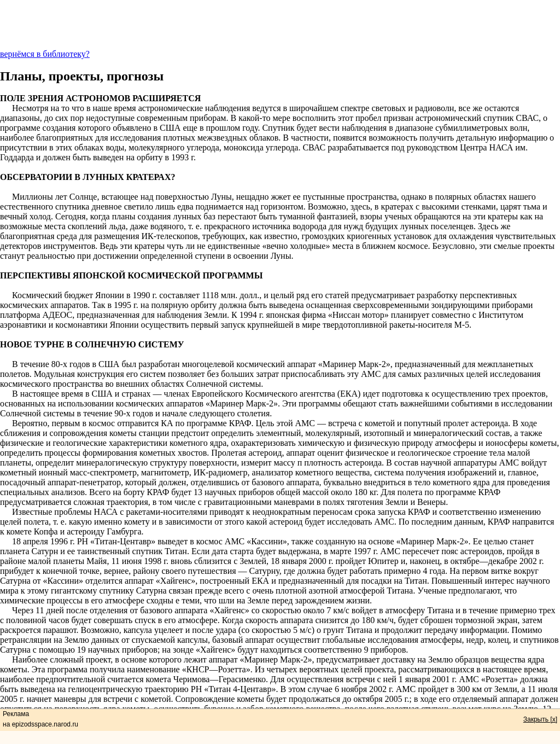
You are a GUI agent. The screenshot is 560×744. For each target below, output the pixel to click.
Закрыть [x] (540, 719)
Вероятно (30, 423)
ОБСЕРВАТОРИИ (36, 177)
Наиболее (30, 659)
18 (16, 541)
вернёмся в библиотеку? (45, 54)
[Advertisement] (280, 25)
